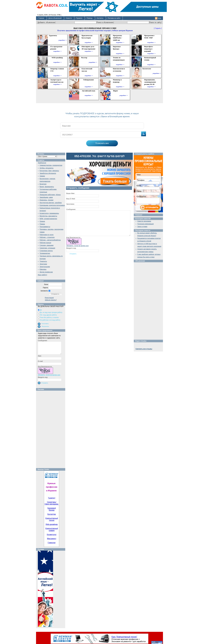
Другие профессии (46, 272)
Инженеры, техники (46, 200)
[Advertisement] (52, 429)
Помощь (89, 18)
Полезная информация (146, 224)
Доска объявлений (55, 18)
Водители (43, 184)
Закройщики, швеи (46, 197)
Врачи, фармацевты (47, 187)
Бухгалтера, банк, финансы (49, 171)
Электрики (43, 264)
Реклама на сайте (114, 18)
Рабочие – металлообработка (50, 240)
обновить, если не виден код (77, 246)
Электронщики (45, 267)
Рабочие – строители (47, 237)
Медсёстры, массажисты (48, 216)
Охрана (42, 221)
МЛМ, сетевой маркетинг (48, 219)
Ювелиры (43, 269)
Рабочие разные (45, 243)
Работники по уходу (47, 235)
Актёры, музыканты (47, 168)
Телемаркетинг (45, 253)
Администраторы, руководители (51, 165)
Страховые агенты (46, 251)
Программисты (45, 227)
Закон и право (142, 227)
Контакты (100, 18)
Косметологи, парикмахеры (49, 213)
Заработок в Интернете (48, 173)
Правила (79, 18)
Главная (41, 18)
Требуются (42, 163)
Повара (42, 224)
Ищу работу (42, 275)
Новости (69, 18)
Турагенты (43, 261)
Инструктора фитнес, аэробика (51, 203)
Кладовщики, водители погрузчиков (52, 205)
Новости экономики (144, 221)
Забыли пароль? (51, 300)
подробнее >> (63, 40)
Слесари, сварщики (47, 245)
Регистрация (49, 298)
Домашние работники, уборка (50, 195)
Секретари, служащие (47, 248)
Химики (42, 176)
